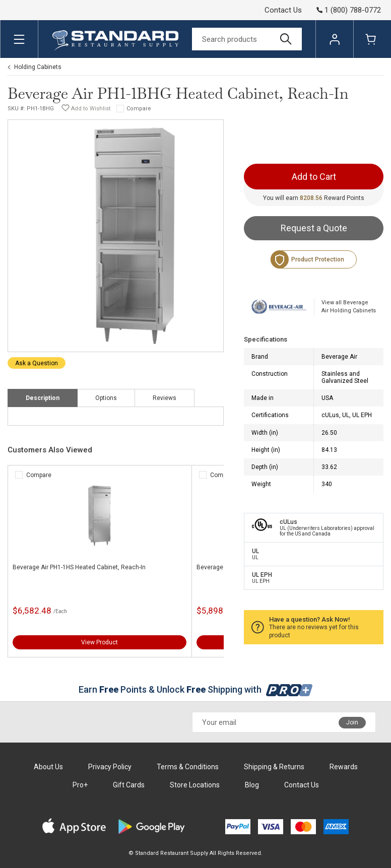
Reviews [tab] (165, 398)
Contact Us (283, 10)
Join (352, 722)
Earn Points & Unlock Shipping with (196, 689)
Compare (139, 109)
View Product (100, 642)
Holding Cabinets (38, 67)
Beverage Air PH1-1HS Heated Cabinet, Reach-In (79, 567)
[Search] (247, 39)
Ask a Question (37, 363)
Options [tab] (106, 398)
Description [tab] (43, 398)
